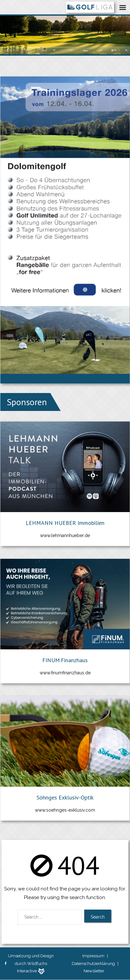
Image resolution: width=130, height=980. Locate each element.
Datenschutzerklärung (93, 964)
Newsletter (94, 971)
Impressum (93, 956)
